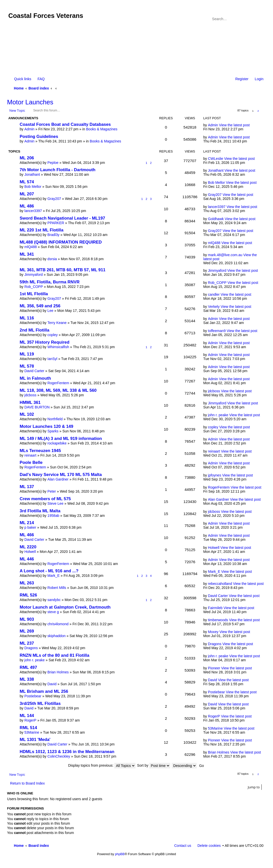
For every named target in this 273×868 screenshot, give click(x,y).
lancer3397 (33, 211)
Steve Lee (55, 503)
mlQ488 (31, 247)
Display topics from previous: (102, 765)
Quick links (23, 79)
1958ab (53, 516)
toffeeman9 (217, 331)
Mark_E (54, 576)
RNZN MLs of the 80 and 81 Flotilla (55, 655)
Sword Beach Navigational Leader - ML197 (62, 218)
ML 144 (27, 716)
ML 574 (27, 182)
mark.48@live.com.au (225, 255)
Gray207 (54, 199)
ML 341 (27, 254)
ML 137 (27, 487)
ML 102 (27, 414)
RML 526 (28, 595)
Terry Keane (57, 323)
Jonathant (32, 174)
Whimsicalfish (58, 347)
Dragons (31, 648)
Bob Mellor (33, 187)
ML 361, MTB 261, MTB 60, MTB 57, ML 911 (63, 270)
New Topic (17, 110)
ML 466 (27, 535)
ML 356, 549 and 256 (40, 306)
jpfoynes (215, 475)
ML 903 (27, 619)
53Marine (32, 732)
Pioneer (214, 668)
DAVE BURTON (37, 407)
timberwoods (218, 620)
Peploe (53, 163)
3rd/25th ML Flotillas (40, 704)
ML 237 (27, 643)
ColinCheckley (59, 756)
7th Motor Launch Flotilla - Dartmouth (58, 170)
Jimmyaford (34, 275)
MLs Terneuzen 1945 (40, 451)
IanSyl (52, 359)
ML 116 (27, 318)
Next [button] (264, 111)
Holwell (30, 552)
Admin (29, 129)
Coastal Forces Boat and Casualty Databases (65, 124)
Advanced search (260, 19)
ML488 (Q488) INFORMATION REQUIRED (61, 242)
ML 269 (27, 631)
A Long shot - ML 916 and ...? (49, 571)
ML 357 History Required (45, 342)
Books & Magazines (102, 129)
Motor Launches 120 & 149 (46, 426)
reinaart (30, 455)
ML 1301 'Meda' (35, 740)
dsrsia (52, 259)
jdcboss (30, 395)
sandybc (54, 600)
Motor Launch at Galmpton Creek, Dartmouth (65, 607)
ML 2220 (28, 547)
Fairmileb (215, 608)
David (52, 684)
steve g (53, 612)
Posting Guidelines (39, 137)
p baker (30, 527)
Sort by (154, 765)
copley (53, 335)
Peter (52, 491)
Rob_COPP (34, 287)
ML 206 (27, 158)
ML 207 (27, 194)
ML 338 (27, 679)
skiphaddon (56, 636)
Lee (50, 311)
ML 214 (27, 523)
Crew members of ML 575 (45, 499)
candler (214, 294)
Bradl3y (53, 235)
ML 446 (27, 559)
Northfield (55, 419)
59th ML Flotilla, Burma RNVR (50, 282)
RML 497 (28, 667)
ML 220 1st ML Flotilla (42, 230)
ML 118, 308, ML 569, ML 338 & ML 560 (58, 390)
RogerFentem (58, 383)
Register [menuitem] (242, 79)
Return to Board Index (27, 783)
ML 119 (27, 354)
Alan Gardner (58, 479)
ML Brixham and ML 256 (44, 691)
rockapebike (57, 443)
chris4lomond (58, 624)
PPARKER (56, 223)
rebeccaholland (220, 584)
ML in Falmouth (35, 378)
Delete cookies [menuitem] (209, 846)
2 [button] (258, 111)
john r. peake (218, 415)
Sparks (53, 431)
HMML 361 (30, 402)
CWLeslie (216, 159)
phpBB (120, 854)
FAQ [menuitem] (41, 79)
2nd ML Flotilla (35, 330)
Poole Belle (31, 462)
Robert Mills (57, 588)
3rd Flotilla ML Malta (40, 511)
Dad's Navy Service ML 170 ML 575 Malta (61, 475)
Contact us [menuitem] (183, 846)
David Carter (34, 371)
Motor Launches (30, 102)
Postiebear (33, 696)
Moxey (213, 632)
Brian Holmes (58, 672)
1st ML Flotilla (34, 294)
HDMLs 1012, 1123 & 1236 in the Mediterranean (67, 752)
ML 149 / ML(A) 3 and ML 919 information (61, 439)
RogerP (30, 720)
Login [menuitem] (259, 79)
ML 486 (27, 206)
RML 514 (28, 728)
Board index (39, 88)
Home (19, 88)
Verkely (214, 307)
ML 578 (27, 366)
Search (253, 19)
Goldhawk (216, 219)
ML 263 (27, 583)
